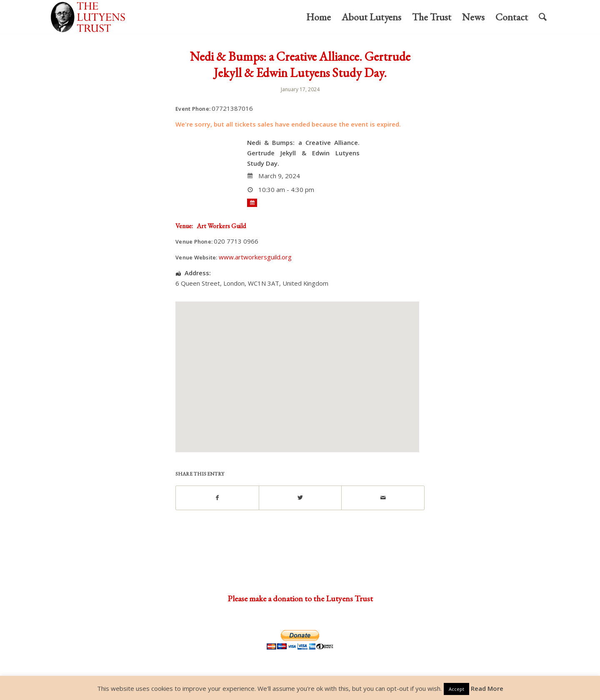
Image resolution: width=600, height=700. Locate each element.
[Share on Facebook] (217, 498)
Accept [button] (456, 689)
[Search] (543, 17)
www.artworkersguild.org (255, 257)
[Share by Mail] (383, 498)
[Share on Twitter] (300, 498)
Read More (487, 688)
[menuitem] (319, 17)
